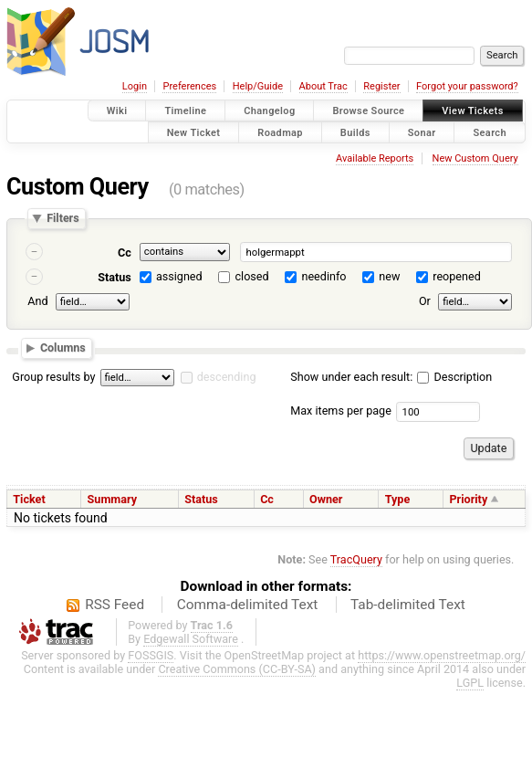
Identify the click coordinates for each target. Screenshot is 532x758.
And (37, 301)
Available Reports (375, 158)
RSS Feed (115, 605)
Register (381, 86)
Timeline (185, 111)
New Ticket (194, 132)
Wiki (117, 111)
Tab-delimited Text (408, 605)
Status (115, 277)
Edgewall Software (191, 639)
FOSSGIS (151, 655)
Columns (63, 347)
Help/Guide (258, 86)
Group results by (53, 377)
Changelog (269, 111)
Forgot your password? (467, 86)
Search (490, 132)
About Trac (323, 86)
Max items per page (341, 411)
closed (252, 276)
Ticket (29, 499)
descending (227, 377)
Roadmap (280, 132)
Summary (112, 499)
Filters (63, 219)
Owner (326, 499)
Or (425, 301)
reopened (457, 276)
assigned (179, 276)
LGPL (470, 683)
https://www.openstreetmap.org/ (442, 655)
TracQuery (356, 559)
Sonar (422, 132)
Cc (125, 253)
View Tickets (472, 111)
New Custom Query (475, 158)
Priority (469, 499)
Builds (355, 132)
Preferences (189, 86)
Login (135, 86)
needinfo (323, 276)
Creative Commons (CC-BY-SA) (237, 669)
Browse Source (368, 111)
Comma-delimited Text (248, 605)
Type (398, 499)
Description (454, 377)
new (389, 276)
